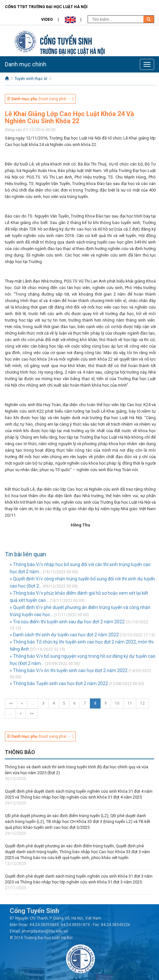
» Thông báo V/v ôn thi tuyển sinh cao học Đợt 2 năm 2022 (69, 670)
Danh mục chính (26, 64)
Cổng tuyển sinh (66, 40)
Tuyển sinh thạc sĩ (31, 79)
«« (11, 703)
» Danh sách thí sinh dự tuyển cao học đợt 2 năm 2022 (64, 635)
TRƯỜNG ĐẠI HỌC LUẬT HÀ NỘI (72, 51)
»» (32, 713)
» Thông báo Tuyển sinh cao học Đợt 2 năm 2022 (59, 683)
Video (47, 20)
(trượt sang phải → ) (40, 99)
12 (142, 703)
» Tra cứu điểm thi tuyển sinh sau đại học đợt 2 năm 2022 (67, 622)
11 (130, 703)
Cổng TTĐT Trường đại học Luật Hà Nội (46, 7)
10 (117, 703)
